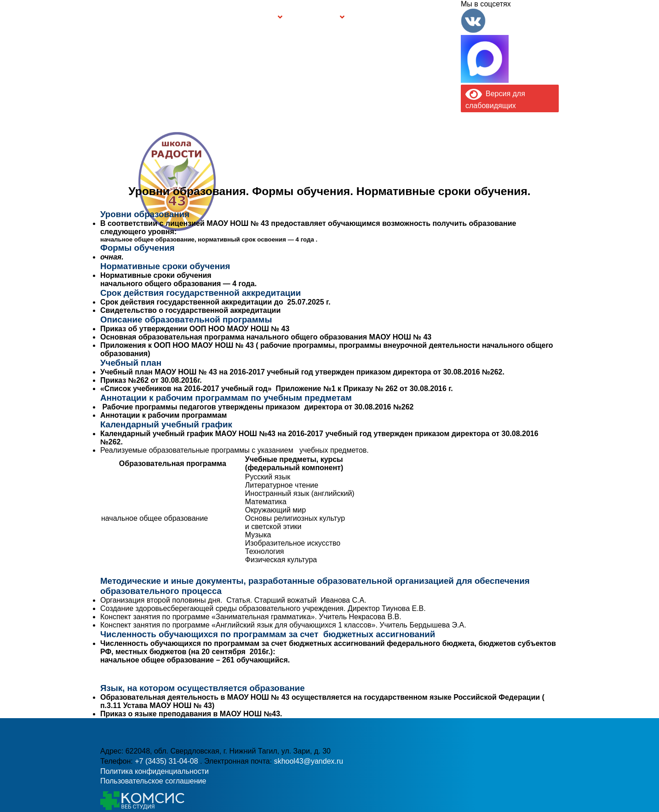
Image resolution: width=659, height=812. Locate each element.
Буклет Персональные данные (378, 17)
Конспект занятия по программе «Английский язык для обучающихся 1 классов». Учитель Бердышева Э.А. (283, 625)
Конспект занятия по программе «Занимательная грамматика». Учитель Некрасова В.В (250, 617)
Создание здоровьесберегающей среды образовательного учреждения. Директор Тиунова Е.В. (263, 608)
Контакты (441, 17)
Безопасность (314, 17)
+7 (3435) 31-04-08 (298, 200)
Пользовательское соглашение (153, 781)
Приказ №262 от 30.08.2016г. (151, 380)
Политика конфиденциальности (155, 771)
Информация (105, 17)
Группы (263, 17)
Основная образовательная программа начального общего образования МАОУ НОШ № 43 (266, 337)
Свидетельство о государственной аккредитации (190, 310)
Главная (129, 17)
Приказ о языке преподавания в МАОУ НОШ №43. (191, 714)
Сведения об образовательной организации (179, 17)
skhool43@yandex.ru (430, 200)
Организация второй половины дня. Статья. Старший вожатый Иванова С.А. (233, 600)
